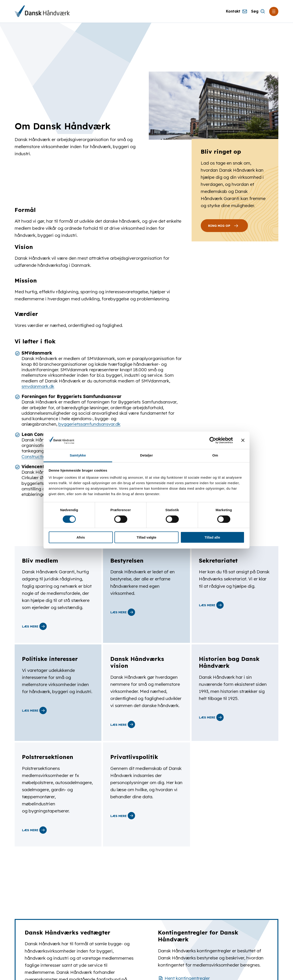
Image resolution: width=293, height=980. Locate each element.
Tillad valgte (146, 537)
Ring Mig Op (224, 226)
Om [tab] (215, 455)
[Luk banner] (243, 440)
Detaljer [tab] (146, 455)
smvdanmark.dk (38, 386)
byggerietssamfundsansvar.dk (89, 424)
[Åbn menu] (274, 11)
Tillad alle (212, 537)
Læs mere (34, 626)
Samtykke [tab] (78, 455)
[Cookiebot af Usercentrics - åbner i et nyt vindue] (213, 440)
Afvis (81, 537)
